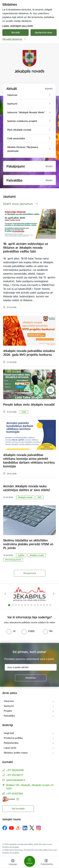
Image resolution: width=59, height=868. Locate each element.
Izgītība (21, 555)
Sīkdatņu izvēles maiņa (16, 753)
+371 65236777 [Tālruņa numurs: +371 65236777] (15, 775)
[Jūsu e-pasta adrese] (31, 667)
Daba (24, 412)
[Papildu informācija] (18, 799)
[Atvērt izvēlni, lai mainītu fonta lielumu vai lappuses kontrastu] (46, 862)
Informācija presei (13, 560)
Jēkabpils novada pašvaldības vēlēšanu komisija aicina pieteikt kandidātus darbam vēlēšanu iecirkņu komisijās (29, 461)
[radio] (11, 631)
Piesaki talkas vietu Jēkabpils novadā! (29, 405)
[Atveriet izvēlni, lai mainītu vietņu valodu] (13, 862)
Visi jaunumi (30, 573)
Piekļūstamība (11, 743)
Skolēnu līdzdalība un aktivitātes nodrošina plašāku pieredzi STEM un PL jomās (28, 544)
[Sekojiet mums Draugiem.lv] (18, 828)
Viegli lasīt (9, 733)
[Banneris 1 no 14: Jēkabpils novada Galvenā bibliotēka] (29, 594)
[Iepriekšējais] (5, 594)
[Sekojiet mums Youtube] (11, 828)
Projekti (8, 711)
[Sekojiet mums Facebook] (5, 828)
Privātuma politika (13, 738)
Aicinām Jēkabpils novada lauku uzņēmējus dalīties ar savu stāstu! (27, 488)
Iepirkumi (9, 706)
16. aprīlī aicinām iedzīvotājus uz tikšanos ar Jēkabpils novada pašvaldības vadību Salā (26, 248)
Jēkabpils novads (25, 497)
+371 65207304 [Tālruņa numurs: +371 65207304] (14, 794)
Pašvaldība (9, 716)
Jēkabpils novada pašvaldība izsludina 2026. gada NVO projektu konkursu (29, 353)
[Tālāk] (54, 594)
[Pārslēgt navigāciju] (30, 861)
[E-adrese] (9, 799)
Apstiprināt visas (44, 32)
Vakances (9, 701)
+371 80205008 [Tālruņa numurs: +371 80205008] (15, 770)
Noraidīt (15, 32)
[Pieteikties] (31, 678)
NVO (40, 497)
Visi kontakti (18, 809)
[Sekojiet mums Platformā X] (32, 828)
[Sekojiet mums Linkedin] (25, 828)
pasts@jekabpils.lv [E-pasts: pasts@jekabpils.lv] (16, 780)
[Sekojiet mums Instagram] (39, 828)
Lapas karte (10, 748)
